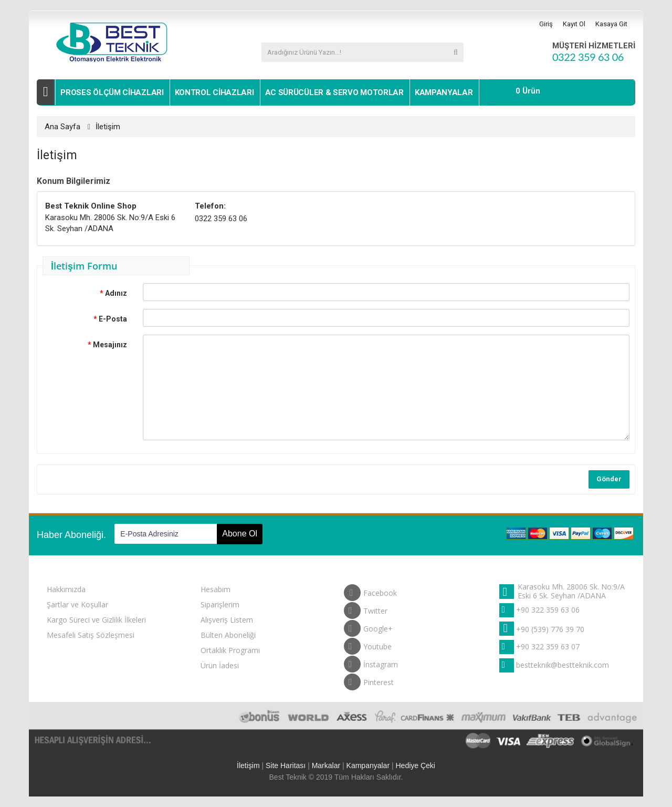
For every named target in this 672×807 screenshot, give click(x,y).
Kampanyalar (444, 92)
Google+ (368, 626)
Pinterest (369, 680)
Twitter (366, 608)
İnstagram (371, 662)
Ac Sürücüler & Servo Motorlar (334, 92)
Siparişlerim (220, 604)
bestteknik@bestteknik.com (563, 665)
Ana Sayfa (62, 127)
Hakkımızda (66, 589)
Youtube (368, 644)
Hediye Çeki (415, 765)
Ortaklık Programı (230, 650)
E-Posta (113, 319)
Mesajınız (110, 345)
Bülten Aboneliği (228, 635)
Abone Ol (240, 534)
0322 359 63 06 (588, 57)
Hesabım (216, 589)
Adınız (116, 293)
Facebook (370, 591)
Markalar (326, 765)
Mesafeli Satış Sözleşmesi (91, 635)
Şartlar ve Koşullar (77, 604)
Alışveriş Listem (227, 620)
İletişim (108, 127)
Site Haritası (286, 765)
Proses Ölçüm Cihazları (112, 92)
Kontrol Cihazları (214, 92)
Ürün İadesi (220, 665)
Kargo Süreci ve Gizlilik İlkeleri (96, 620)
